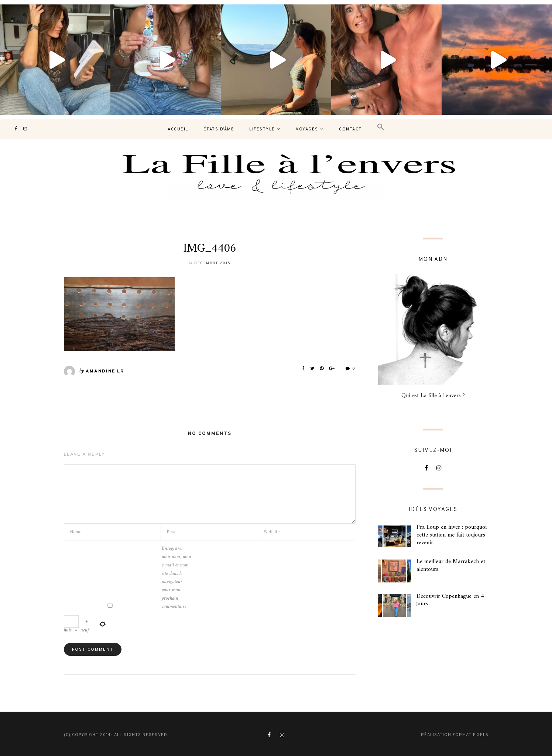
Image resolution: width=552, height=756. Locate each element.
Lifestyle (262, 129)
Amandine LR (105, 371)
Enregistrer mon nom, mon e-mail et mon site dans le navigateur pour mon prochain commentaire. (176, 578)
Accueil (178, 129)
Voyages (307, 129)
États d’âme (219, 129)
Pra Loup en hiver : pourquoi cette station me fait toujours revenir (452, 535)
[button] (381, 127)
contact (350, 129)
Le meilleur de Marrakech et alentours (451, 566)
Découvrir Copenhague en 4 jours (450, 600)
